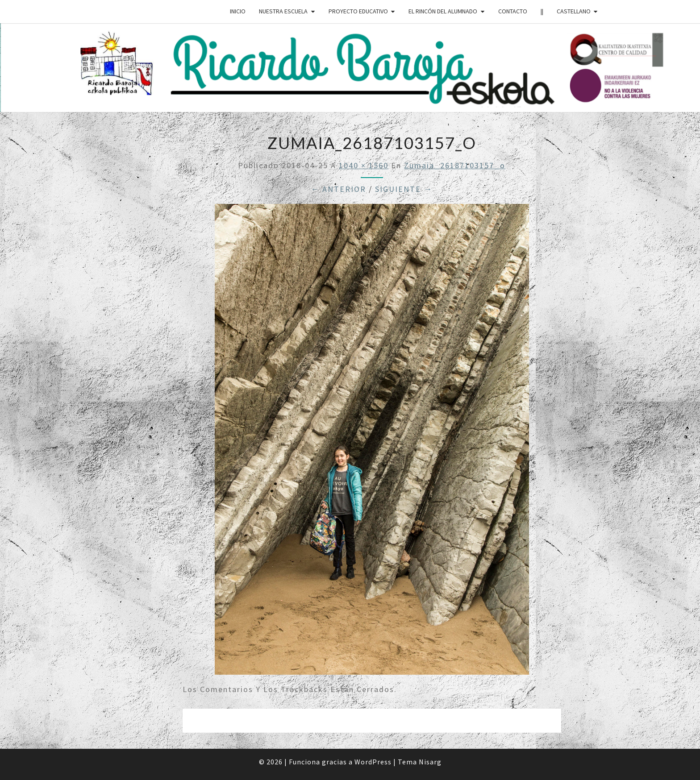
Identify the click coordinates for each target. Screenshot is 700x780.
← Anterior (338, 189)
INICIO (238, 11)
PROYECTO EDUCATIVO (358, 11)
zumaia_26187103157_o (455, 165)
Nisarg (430, 762)
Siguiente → (404, 189)
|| (542, 11)
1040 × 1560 (364, 165)
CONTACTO (513, 11)
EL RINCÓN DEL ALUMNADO (443, 11)
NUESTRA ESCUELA (283, 11)
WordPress (373, 762)
